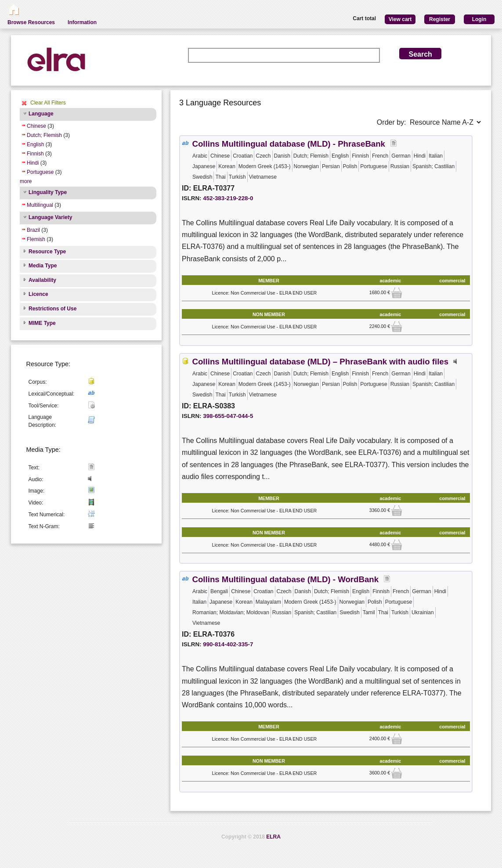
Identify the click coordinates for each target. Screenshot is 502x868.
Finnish (35, 154)
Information (82, 22)
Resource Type (47, 252)
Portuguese (40, 172)
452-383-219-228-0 (228, 198)
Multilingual (40, 205)
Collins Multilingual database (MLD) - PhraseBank (289, 144)
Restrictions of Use (52, 309)
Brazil (33, 230)
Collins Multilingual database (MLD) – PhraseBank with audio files (320, 362)
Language (41, 114)
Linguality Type (48, 192)
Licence (38, 294)
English (35, 144)
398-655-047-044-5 (228, 416)
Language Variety (50, 217)
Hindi (33, 163)
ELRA (273, 837)
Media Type (43, 266)
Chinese (36, 126)
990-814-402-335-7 (228, 644)
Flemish (36, 239)
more (26, 181)
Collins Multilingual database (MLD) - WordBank (285, 579)
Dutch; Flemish (44, 135)
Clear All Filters (48, 103)
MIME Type (42, 323)
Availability (42, 280)
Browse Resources (31, 22)
